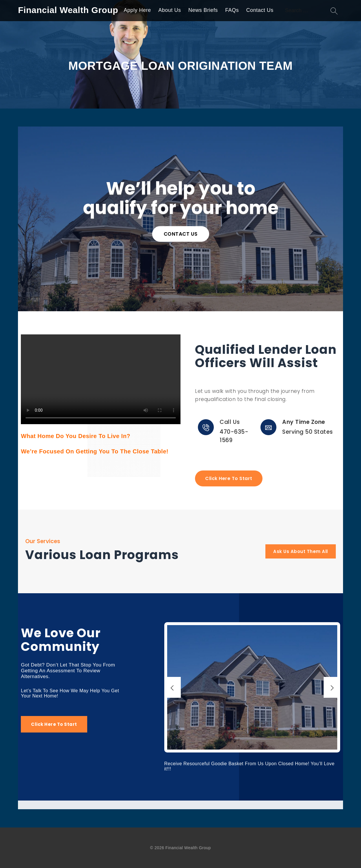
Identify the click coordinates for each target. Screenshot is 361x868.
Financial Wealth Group (68, 10)
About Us (170, 10)
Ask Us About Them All (301, 551)
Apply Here (137, 10)
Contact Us (260, 10)
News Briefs (203, 10)
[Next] (332, 687)
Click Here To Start (229, 478)
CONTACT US (181, 234)
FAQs (232, 10)
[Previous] (173, 687)
